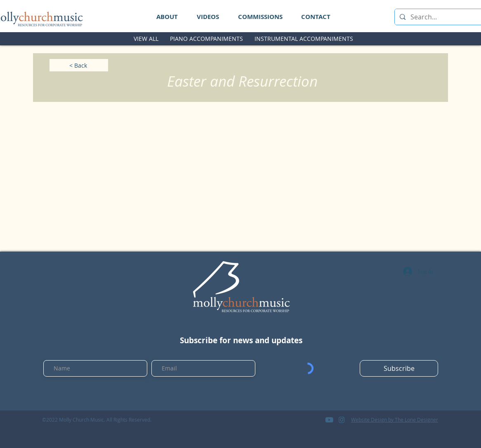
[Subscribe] (399, 368)
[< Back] (79, 65)
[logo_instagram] (342, 420)
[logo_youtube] (329, 420)
